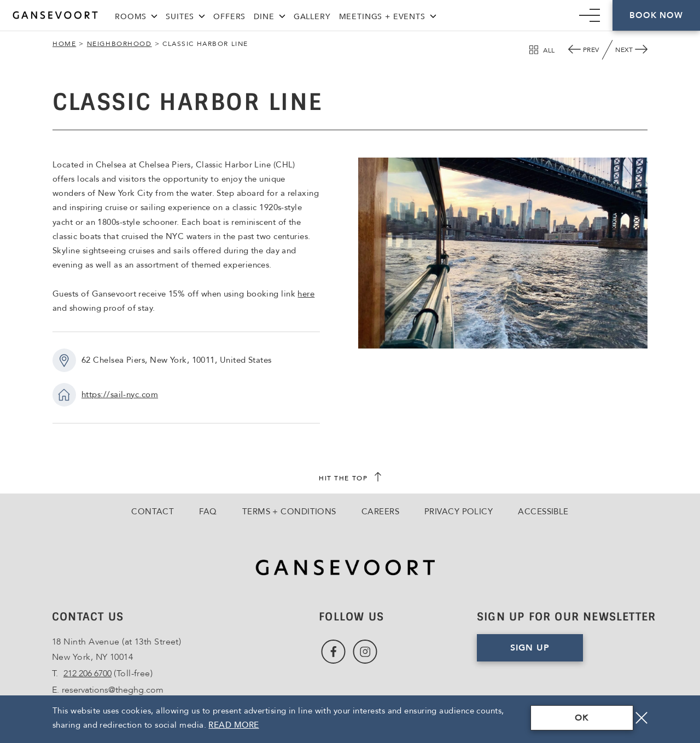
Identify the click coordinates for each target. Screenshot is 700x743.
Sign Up (547, 652)
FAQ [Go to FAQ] (208, 512)
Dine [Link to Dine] (264, 17)
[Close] (641, 718)
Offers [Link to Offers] (229, 17)
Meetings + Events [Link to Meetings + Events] (382, 17)
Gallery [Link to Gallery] (312, 17)
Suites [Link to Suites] (180, 17)
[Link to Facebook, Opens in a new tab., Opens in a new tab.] (333, 652)
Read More (234, 725)
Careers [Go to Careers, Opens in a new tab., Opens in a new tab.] (380, 512)
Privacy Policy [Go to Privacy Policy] (459, 512)
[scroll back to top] (350, 478)
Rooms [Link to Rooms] (131, 17)
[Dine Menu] (282, 15)
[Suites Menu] (202, 15)
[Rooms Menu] (154, 15)
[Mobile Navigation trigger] (590, 15)
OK (582, 718)
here (306, 294)
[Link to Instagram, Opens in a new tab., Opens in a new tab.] (365, 652)
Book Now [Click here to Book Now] (656, 15)
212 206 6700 (87, 674)
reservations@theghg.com (113, 690)
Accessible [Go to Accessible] (543, 512)
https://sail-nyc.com (120, 394)
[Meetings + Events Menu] (433, 15)
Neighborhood (119, 44)
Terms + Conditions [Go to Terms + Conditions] (289, 512)
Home (64, 44)
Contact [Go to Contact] (153, 512)
